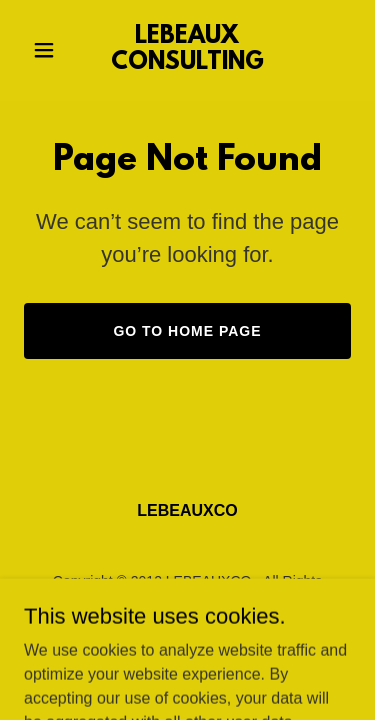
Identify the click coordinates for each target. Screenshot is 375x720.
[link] (187, 63)
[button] (48, 50)
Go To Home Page (187, 331)
